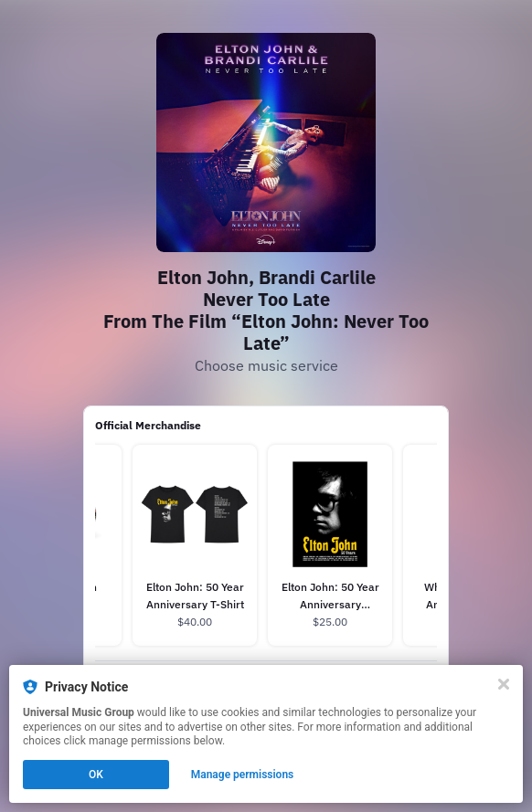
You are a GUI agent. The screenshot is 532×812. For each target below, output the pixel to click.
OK (96, 775)
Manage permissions (243, 775)
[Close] (504, 684)
